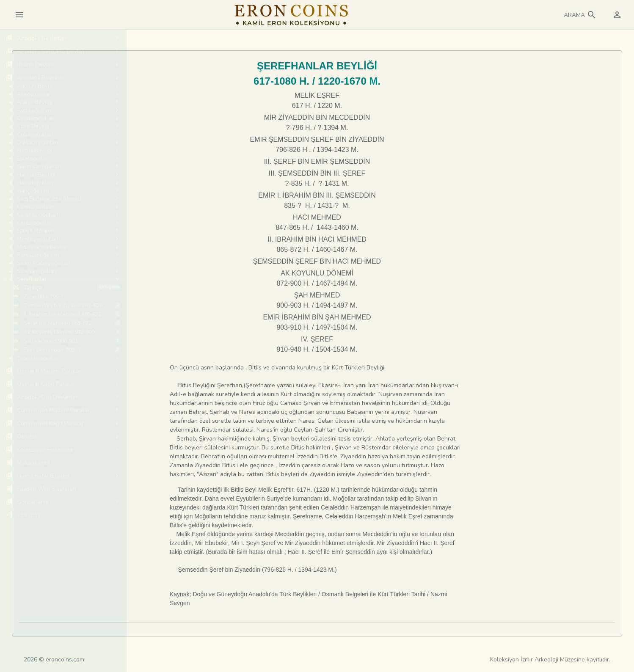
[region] (63, 351)
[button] (580, 15)
